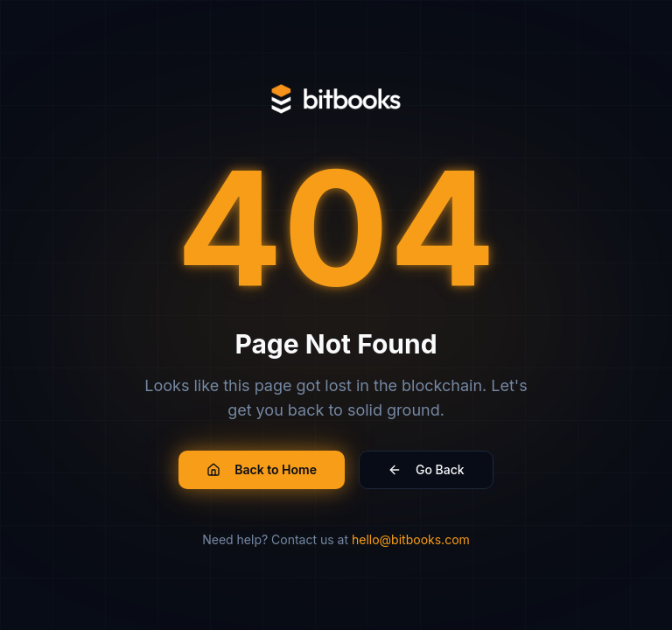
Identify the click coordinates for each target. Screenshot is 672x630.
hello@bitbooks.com (411, 539)
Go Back (426, 469)
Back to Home (262, 469)
